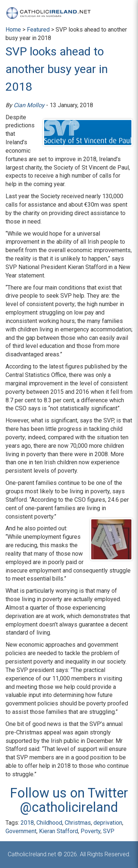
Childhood (49, 823)
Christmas (78, 823)
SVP (109, 831)
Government (21, 831)
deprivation (108, 823)
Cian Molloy (29, 105)
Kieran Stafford (59, 831)
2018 (27, 823)
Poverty (91, 831)
